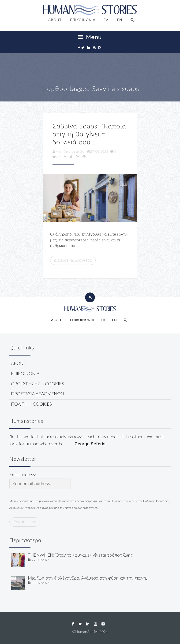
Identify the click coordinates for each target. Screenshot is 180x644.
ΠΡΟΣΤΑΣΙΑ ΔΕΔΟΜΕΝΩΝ (37, 394)
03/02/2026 (41, 583)
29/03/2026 (41, 560)
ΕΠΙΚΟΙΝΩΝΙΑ (83, 20)
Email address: (40, 481)
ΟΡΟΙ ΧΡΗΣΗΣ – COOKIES (37, 384)
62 (56, 157)
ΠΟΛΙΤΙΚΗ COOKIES (31, 404)
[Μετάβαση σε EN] (120, 20)
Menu (90, 37)
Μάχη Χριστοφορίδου (68, 152)
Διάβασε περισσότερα (73, 260)
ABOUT (55, 20)
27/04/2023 (97, 152)
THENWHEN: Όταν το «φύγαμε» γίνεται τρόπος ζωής (80, 555)
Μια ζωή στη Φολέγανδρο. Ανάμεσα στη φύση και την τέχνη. (87, 578)
